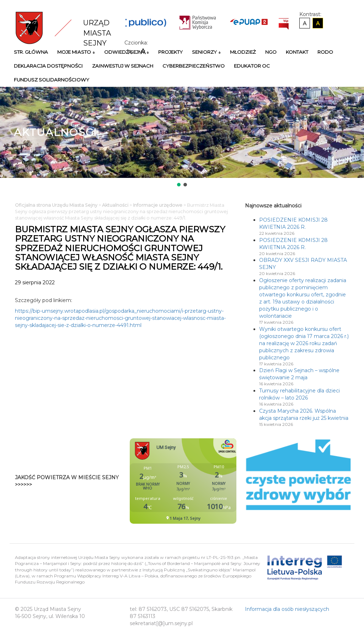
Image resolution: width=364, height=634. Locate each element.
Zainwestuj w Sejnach (123, 66)
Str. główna (31, 52)
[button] (179, 185)
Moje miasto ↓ (76, 52)
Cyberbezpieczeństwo (194, 66)
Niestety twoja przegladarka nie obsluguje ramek (201, 481)
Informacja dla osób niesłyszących (287, 609)
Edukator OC (252, 66)
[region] (182, 137)
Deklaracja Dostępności (48, 66)
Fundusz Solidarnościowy (52, 80)
